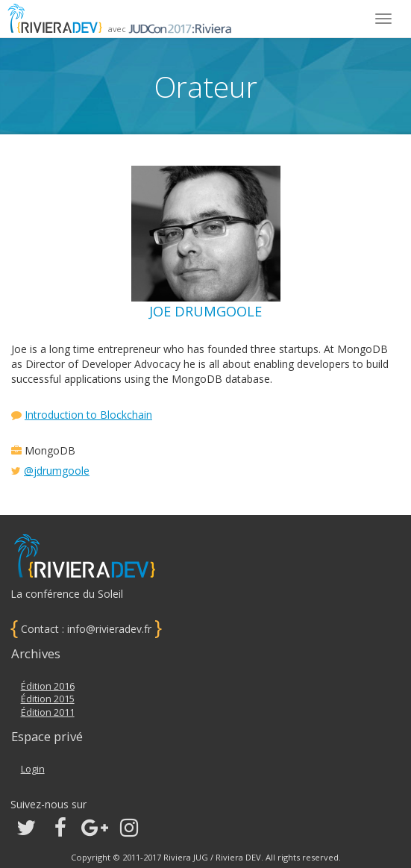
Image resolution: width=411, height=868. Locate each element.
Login (33, 769)
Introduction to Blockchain (88, 415)
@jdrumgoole (57, 471)
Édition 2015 (48, 699)
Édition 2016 (48, 686)
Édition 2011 (48, 712)
